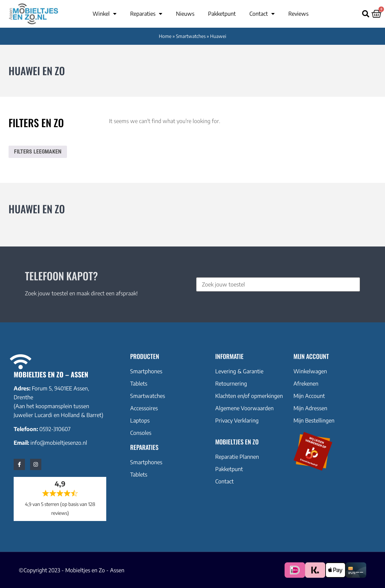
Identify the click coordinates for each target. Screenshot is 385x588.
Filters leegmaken (38, 152)
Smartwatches (191, 36)
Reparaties (146, 14)
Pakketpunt (222, 14)
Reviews (298, 14)
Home (165, 36)
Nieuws (185, 14)
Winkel (105, 14)
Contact (262, 14)
